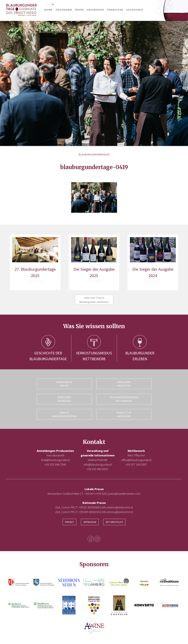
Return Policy (114, 522)
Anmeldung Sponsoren (64, 399)
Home (48, 10)
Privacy (69, 522)
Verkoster (115, 10)
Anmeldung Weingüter (124, 384)
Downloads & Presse (64, 384)
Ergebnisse (96, 10)
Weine (80, 10)
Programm (64, 10)
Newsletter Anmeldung (124, 414)
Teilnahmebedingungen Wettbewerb (124, 399)
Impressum (90, 522)
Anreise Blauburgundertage (64, 414)
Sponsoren (135, 10)
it (48, 4)
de (53, 4)
